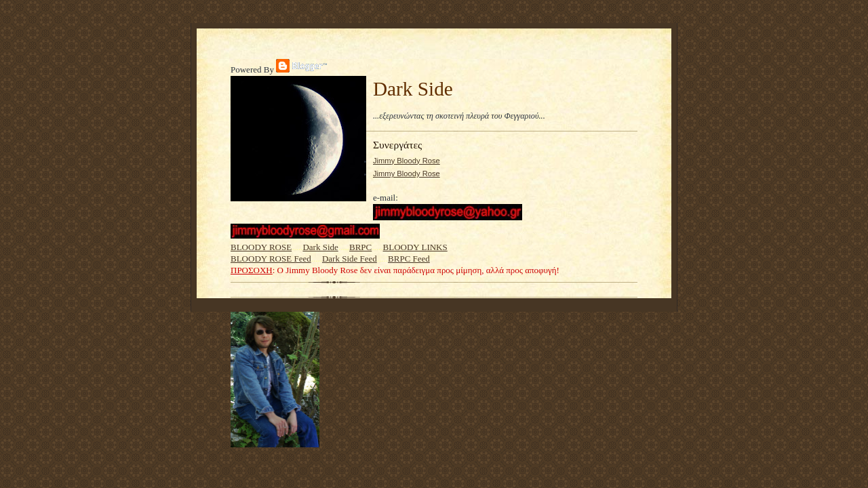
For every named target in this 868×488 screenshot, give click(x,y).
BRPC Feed (409, 259)
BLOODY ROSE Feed (271, 259)
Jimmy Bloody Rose (407, 161)
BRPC (360, 247)
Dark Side (320, 247)
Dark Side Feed (350, 259)
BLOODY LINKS (415, 247)
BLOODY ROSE (261, 247)
